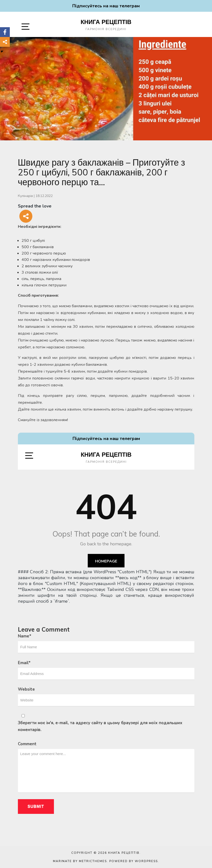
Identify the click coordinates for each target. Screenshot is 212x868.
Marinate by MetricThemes (80, 861)
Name (25, 636)
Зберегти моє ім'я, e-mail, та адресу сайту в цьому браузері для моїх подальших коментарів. (100, 726)
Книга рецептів (106, 22)
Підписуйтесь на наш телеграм (106, 6)
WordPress (146, 861)
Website (26, 689)
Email (24, 663)
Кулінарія (25, 196)
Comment (27, 744)
